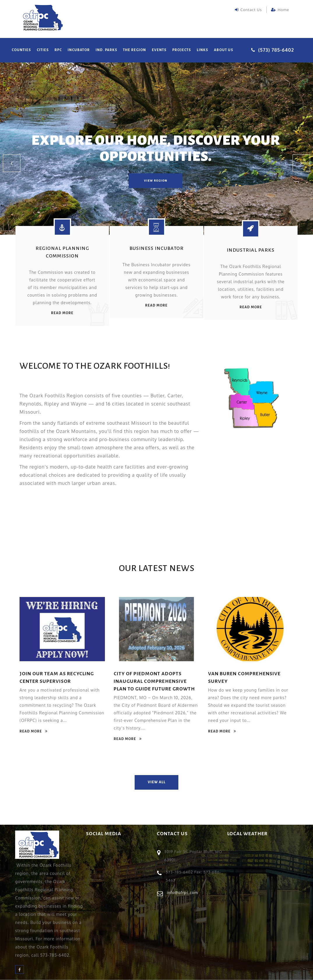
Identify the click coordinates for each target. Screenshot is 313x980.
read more (62, 313)
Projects (182, 50)
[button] (12, 163)
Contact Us (248, 10)
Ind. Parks (106, 50)
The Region (134, 50)
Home (280, 10)
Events (159, 50)
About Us (224, 50)
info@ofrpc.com (183, 892)
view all (157, 782)
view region (156, 181)
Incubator (79, 50)
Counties (21, 50)
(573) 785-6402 (276, 50)
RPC (58, 50)
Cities (43, 50)
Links (202, 50)
